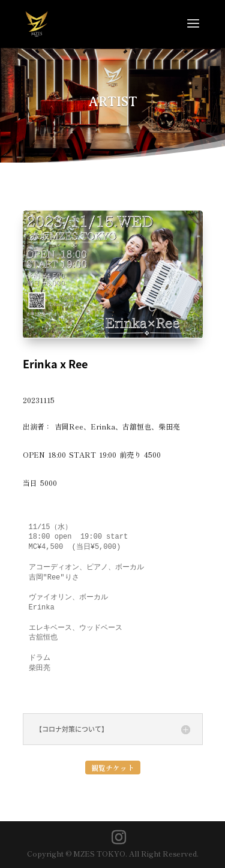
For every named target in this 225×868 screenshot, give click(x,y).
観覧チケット (113, 768)
